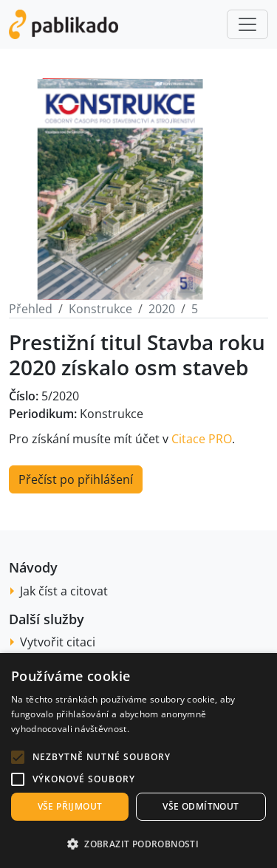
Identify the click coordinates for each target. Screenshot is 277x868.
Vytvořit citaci (58, 642)
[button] (18, 757)
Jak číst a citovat (64, 591)
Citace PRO (202, 439)
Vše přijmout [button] (70, 806)
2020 (162, 309)
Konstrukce (100, 309)
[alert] (138, 761)
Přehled (31, 309)
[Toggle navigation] (247, 24)
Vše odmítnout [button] (201, 806)
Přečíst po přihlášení (76, 479)
